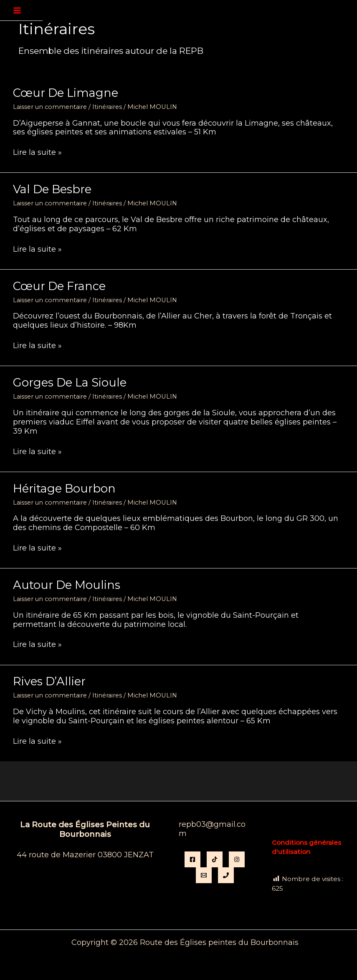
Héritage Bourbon (64, 489)
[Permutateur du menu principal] (17, 10)
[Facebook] (192, 859)
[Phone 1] (226, 875)
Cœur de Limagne (66, 93)
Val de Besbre (52, 189)
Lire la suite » (37, 153)
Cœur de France (59, 286)
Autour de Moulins (67, 585)
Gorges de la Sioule (70, 383)
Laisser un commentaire (50, 107)
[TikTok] (215, 859)
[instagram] (237, 859)
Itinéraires (107, 107)
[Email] (204, 875)
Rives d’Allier (49, 681)
